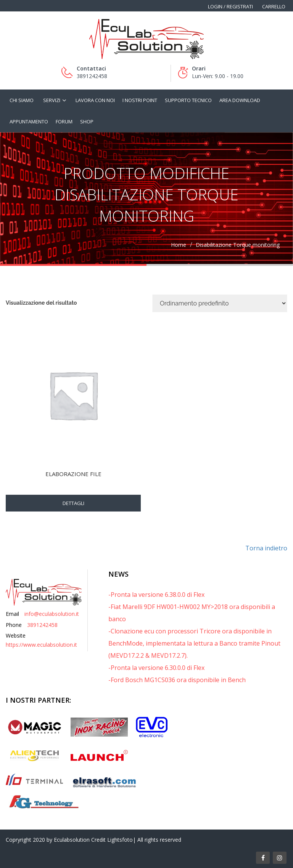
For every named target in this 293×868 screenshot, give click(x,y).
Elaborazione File (73, 474)
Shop (87, 121)
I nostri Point (140, 100)
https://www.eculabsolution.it (41, 645)
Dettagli (73, 503)
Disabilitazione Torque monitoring (238, 245)
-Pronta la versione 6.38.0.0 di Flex (156, 595)
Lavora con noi (95, 100)
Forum (64, 121)
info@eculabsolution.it (52, 614)
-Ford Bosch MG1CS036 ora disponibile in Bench (177, 680)
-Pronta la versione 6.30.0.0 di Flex (156, 668)
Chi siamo (22, 100)
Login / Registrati (230, 6)
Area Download (240, 100)
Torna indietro (266, 548)
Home (179, 245)
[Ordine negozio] (220, 303)
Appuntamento (29, 121)
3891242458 (42, 625)
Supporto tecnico (188, 100)
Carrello (274, 6)
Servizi (52, 100)
